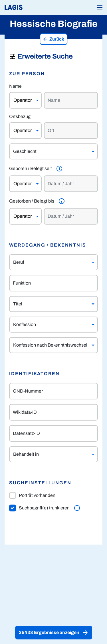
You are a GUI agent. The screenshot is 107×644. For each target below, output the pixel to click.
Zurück (53, 39)
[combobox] (48, 262)
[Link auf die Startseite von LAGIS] (33, 7)
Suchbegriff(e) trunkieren (39, 508)
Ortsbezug (20, 116)
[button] (100, 7)
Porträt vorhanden (32, 495)
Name (15, 86)
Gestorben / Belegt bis (32, 201)
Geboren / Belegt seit (31, 168)
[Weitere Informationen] (59, 169)
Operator (23, 100)
